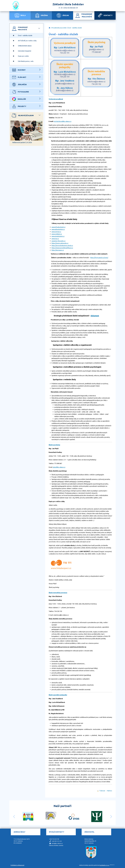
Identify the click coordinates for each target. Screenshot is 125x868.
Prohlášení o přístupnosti (17, 865)
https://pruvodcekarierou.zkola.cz (62, 246)
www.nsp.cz (55, 239)
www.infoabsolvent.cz (58, 227)
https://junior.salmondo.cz (60, 243)
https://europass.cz (58, 250)
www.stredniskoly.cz (58, 236)
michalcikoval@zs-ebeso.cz (63, 121)
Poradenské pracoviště (59, 28)
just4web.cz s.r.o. (105, 865)
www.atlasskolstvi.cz (58, 229)
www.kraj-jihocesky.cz (58, 241)
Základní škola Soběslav (49, 28)
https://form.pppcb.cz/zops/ (99, 258)
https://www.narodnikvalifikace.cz (62, 248)
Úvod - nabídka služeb (75, 28)
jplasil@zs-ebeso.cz (59, 467)
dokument (95, 316)
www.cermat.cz (56, 232)
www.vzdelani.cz (57, 234)
